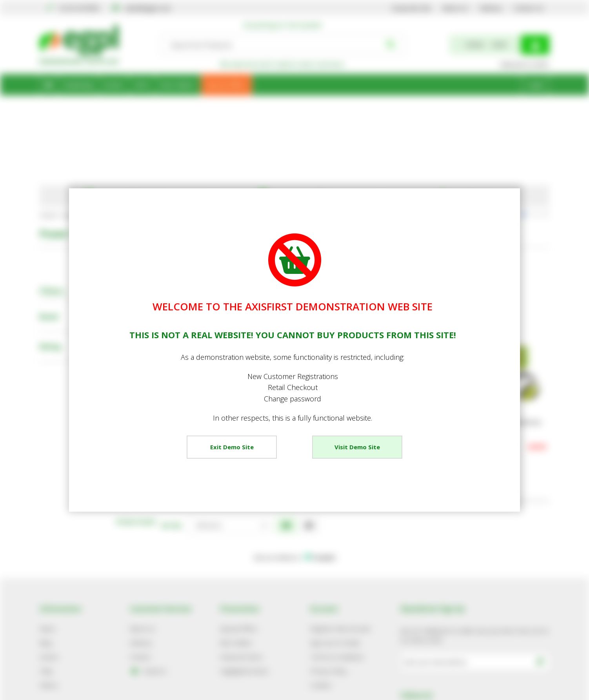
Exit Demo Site (232, 447)
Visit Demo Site (357, 447)
